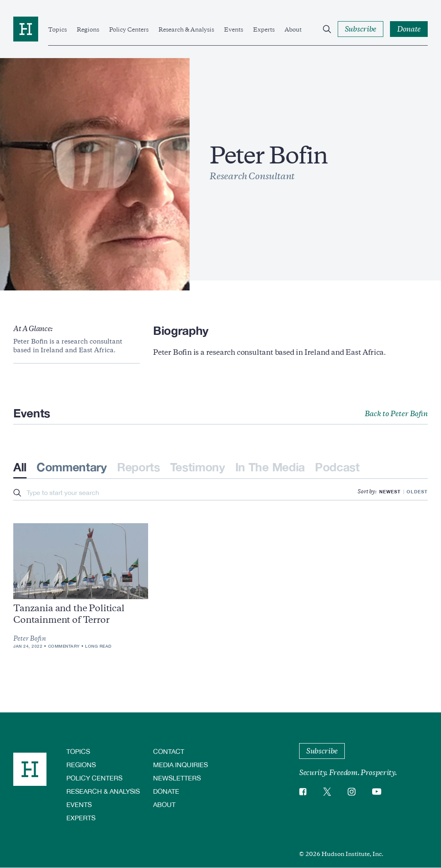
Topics (57, 29)
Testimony (198, 467)
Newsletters (177, 778)
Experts (264, 29)
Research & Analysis (186, 29)
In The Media (270, 467)
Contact (169, 751)
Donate (166, 791)
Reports (139, 467)
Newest (390, 491)
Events (234, 29)
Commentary (72, 467)
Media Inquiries (180, 764)
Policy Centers (129, 29)
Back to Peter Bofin (396, 414)
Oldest (417, 491)
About (293, 29)
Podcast (337, 467)
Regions (88, 29)
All (20, 467)
